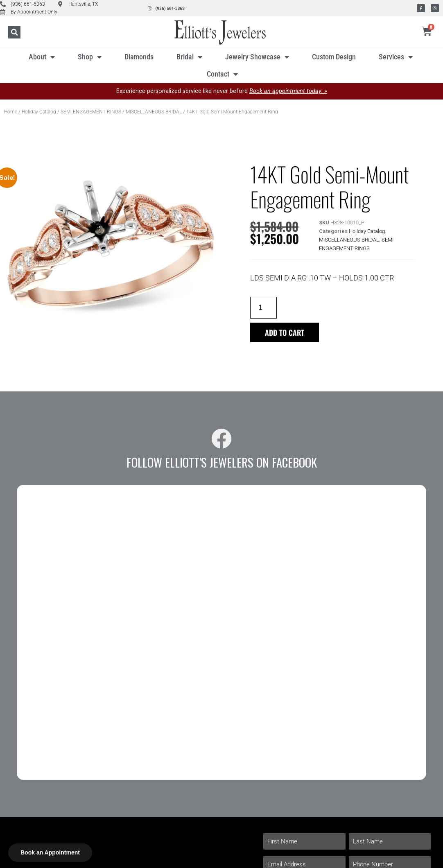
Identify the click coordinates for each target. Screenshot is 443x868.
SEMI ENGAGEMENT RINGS (91, 112)
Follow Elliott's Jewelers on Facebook (222, 462)
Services (396, 57)
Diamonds (139, 57)
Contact (222, 74)
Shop (90, 57)
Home (11, 112)
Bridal (189, 57)
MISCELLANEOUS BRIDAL (154, 112)
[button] (14, 32)
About (42, 57)
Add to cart (285, 332)
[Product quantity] (263, 308)
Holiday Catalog (39, 112)
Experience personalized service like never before (222, 91)
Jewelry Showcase (257, 57)
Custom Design (334, 57)
